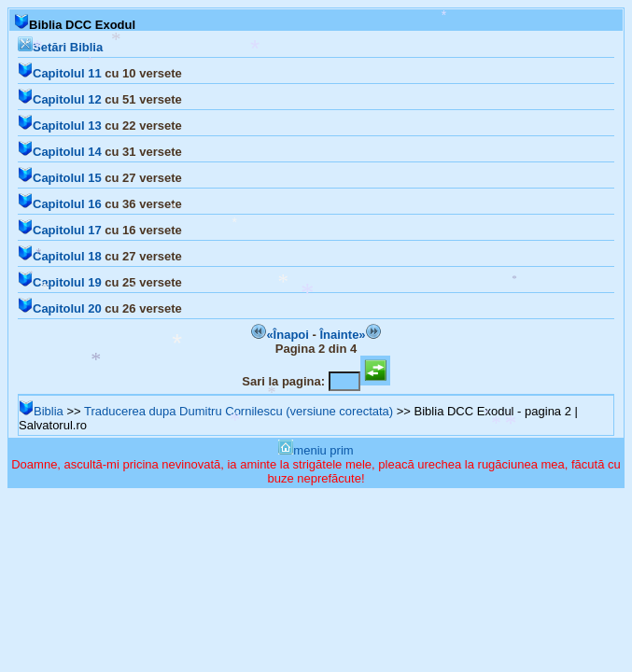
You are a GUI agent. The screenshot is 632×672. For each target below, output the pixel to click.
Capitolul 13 (60, 126)
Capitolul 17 (60, 230)
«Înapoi (280, 335)
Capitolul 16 (60, 204)
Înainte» (350, 335)
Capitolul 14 (60, 152)
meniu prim (316, 450)
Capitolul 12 (60, 99)
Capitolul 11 (60, 73)
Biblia (41, 411)
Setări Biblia (60, 47)
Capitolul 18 (60, 256)
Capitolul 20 (60, 308)
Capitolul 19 (60, 282)
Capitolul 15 (60, 178)
